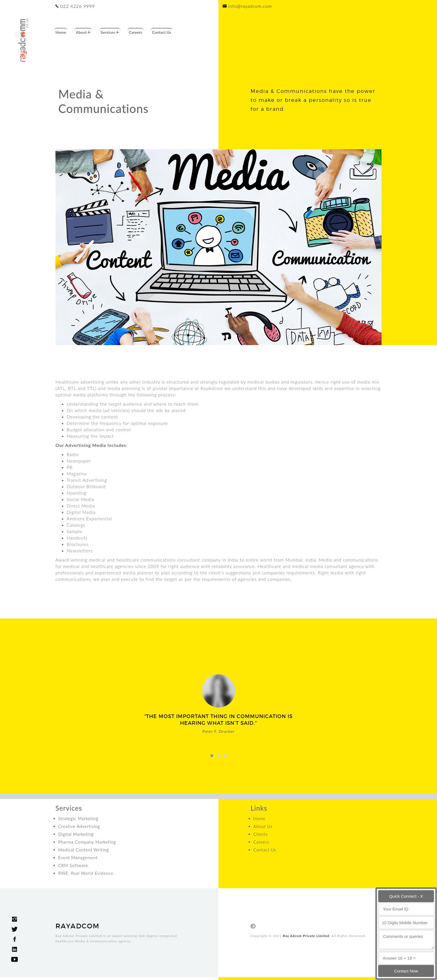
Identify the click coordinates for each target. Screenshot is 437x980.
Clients (260, 834)
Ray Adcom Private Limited (306, 936)
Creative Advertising (79, 826)
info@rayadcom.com (247, 6)
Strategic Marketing (78, 818)
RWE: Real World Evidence (86, 873)
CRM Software (73, 865)
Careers (135, 32)
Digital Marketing (76, 834)
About (83, 32)
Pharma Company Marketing (87, 842)
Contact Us (162, 32)
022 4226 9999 (75, 6)
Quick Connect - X (406, 896)
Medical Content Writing (84, 850)
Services (110, 32)
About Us (263, 826)
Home (61, 32)
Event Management (78, 858)
